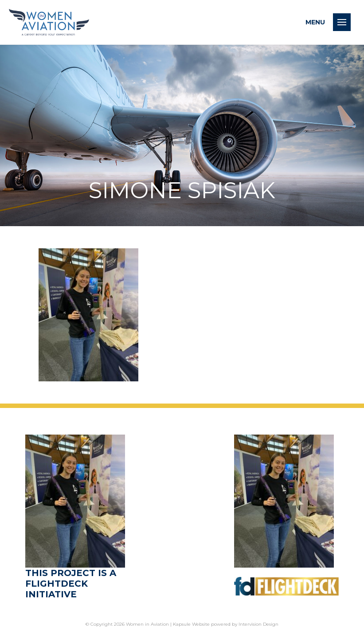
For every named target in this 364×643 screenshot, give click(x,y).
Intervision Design (258, 624)
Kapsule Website (191, 624)
